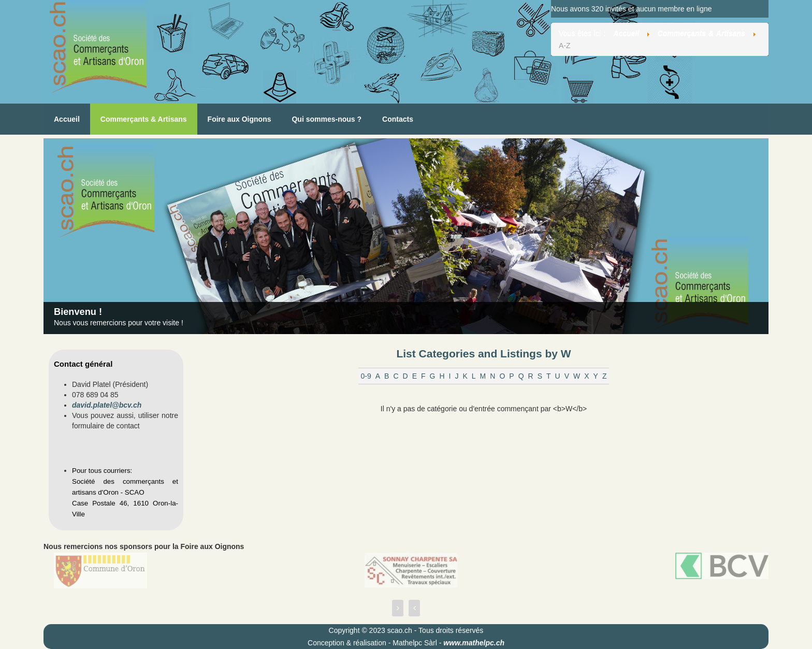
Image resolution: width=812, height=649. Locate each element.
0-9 (366, 376)
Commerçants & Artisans (144, 119)
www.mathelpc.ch (474, 643)
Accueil (67, 119)
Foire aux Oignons (240, 119)
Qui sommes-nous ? (327, 119)
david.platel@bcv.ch (107, 405)
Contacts (398, 119)
